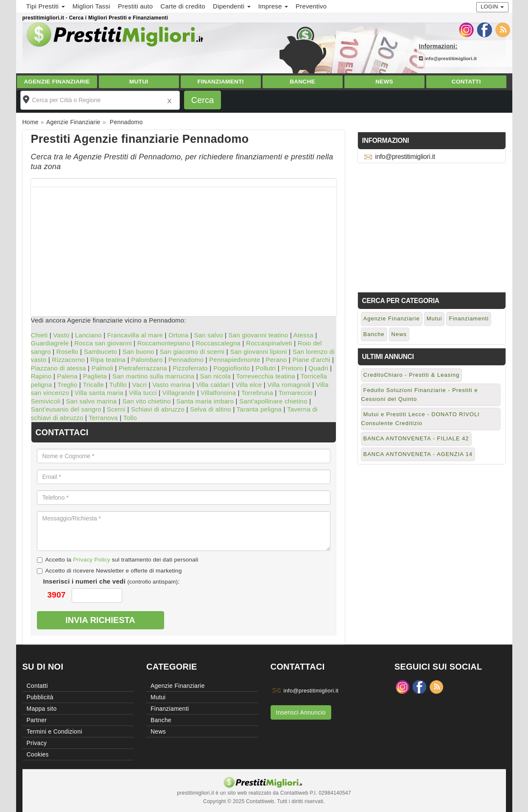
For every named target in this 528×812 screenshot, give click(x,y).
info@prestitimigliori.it (448, 58)
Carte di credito (183, 6)
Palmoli (102, 368)
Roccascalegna (218, 343)
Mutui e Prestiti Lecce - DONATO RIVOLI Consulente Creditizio (420, 419)
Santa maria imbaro (205, 401)
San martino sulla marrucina (154, 376)
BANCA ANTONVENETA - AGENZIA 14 (418, 454)
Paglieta (95, 376)
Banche (302, 82)
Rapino (41, 376)
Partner (37, 720)
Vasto (61, 335)
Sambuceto (101, 352)
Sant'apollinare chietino (273, 401)
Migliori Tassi (91, 6)
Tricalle (93, 385)
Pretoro (292, 368)
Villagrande (179, 393)
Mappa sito (42, 709)
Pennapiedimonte (235, 360)
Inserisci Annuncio (301, 712)
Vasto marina (171, 385)
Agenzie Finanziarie (57, 82)
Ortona (178, 335)
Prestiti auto (135, 6)
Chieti (39, 335)
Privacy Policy (92, 560)
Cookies (38, 754)
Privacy (37, 743)
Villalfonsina (218, 393)
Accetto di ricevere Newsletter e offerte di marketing (109, 571)
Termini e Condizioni (54, 731)
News (384, 82)
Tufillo (118, 385)
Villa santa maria (99, 393)
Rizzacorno (69, 360)
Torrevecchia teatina (266, 376)
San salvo (209, 335)
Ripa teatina (108, 360)
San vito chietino (146, 401)
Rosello (67, 352)
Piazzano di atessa (59, 368)
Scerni (116, 409)
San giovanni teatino (258, 335)
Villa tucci (143, 393)
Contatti (466, 82)
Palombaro (147, 360)
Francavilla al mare (135, 335)
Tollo (130, 418)
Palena (67, 376)
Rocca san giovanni (103, 343)
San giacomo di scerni (192, 352)
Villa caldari (213, 385)
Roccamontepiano (164, 343)
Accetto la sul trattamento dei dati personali (118, 560)
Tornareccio (296, 393)
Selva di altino (211, 409)
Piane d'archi (311, 360)
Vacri (140, 385)
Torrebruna (257, 393)
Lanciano (88, 335)
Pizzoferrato (190, 368)
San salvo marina (92, 401)
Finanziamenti (220, 82)
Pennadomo (186, 360)
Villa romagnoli (289, 385)
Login (493, 7)
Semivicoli (46, 401)
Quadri (318, 368)
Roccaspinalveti (269, 343)
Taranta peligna (259, 409)
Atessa (303, 335)
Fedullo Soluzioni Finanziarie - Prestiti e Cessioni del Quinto (420, 395)
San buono (138, 352)
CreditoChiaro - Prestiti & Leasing (412, 375)
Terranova (103, 418)
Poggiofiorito (232, 368)
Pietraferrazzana (143, 368)
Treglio (67, 385)
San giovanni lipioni (258, 352)
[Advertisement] (184, 247)
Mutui (139, 82)
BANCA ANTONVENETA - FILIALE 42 (416, 438)
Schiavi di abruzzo (158, 409)
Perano (277, 360)
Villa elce (249, 385)
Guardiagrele (50, 343)
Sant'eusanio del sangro (66, 409)
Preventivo (311, 6)
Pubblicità (40, 697)
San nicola (215, 376)
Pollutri (266, 368)
